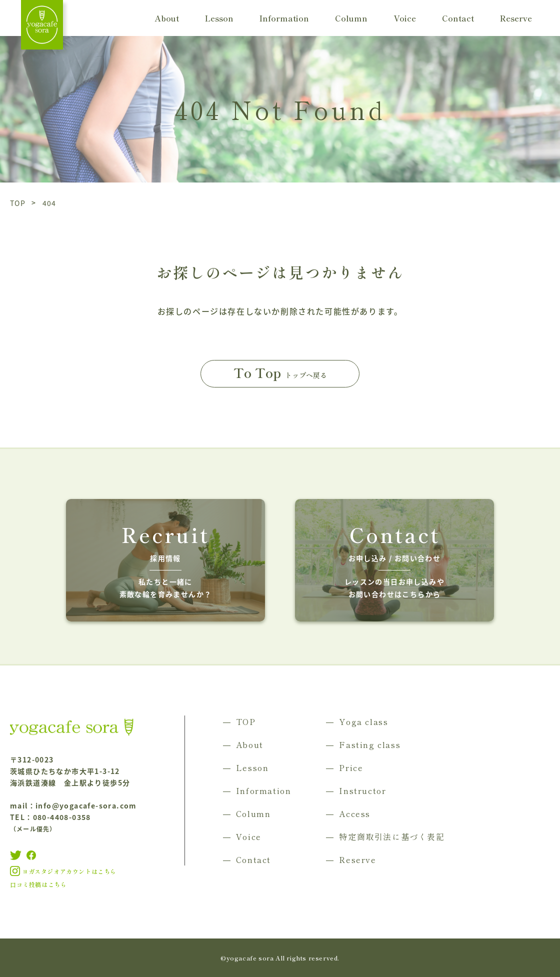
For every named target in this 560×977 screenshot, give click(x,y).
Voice (405, 18)
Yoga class (363, 721)
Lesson (219, 18)
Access (355, 813)
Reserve (516, 18)
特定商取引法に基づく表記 (392, 836)
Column (351, 18)
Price (351, 767)
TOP (246, 721)
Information (284, 18)
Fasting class (370, 744)
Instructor (362, 790)
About (167, 18)
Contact (458, 18)
